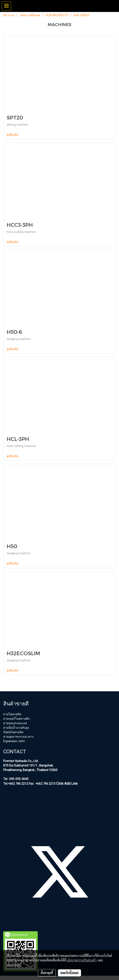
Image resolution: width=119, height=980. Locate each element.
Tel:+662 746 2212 (16, 784)
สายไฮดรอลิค (12, 714)
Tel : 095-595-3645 (16, 779)
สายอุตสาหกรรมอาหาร (18, 737)
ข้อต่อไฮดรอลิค (13, 732)
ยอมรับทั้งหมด (69, 973)
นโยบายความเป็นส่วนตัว (82, 960)
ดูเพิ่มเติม (13, 135)
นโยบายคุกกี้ (14, 965)
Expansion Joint (14, 741)
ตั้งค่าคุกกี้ (47, 973)
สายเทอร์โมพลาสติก (17, 719)
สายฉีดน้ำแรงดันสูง (16, 728)
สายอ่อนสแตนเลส (15, 723)
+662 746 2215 (45, 784)
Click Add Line (67, 784)
